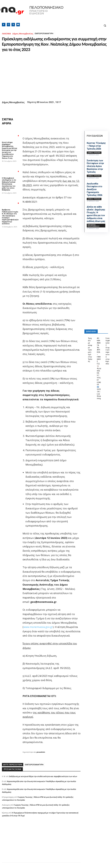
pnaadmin (41, 752)
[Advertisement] (41, 843)
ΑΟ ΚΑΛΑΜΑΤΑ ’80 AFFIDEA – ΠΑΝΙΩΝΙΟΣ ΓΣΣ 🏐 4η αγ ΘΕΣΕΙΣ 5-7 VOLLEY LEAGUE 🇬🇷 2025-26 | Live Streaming (99, 368)
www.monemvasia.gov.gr (38, 627)
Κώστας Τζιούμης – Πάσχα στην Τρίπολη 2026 (96, 146)
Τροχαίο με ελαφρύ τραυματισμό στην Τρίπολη (90, 350)
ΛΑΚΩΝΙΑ (6, 34)
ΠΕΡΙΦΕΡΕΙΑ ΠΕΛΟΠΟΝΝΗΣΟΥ (93, 226)
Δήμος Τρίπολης (94, 153)
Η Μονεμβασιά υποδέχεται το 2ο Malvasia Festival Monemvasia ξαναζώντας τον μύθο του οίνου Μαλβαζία (9, 184)
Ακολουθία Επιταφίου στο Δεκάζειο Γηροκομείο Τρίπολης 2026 (95, 189)
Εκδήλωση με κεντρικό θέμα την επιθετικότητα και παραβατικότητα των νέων (43, 776)
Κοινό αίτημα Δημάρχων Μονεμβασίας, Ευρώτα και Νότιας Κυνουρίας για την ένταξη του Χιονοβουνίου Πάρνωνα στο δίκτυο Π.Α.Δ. (10, 150)
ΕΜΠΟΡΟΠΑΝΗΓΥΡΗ (44, 33)
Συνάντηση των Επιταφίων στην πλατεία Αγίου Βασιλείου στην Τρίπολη (95, 166)
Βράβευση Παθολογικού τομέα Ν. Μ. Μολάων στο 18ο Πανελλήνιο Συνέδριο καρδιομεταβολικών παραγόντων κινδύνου (10, 217)
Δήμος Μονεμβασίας (23, 34)
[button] (105, 26)
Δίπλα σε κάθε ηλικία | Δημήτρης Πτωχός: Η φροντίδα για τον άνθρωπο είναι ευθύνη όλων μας (96, 214)
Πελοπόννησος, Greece (82, 13)
